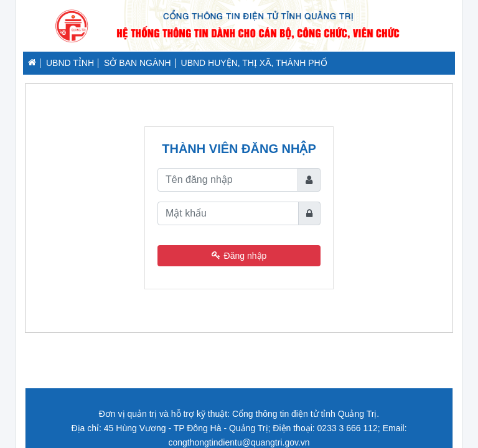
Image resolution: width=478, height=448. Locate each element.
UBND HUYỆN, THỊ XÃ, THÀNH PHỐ (254, 63)
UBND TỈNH (70, 63)
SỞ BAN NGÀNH (137, 63)
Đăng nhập (239, 256)
